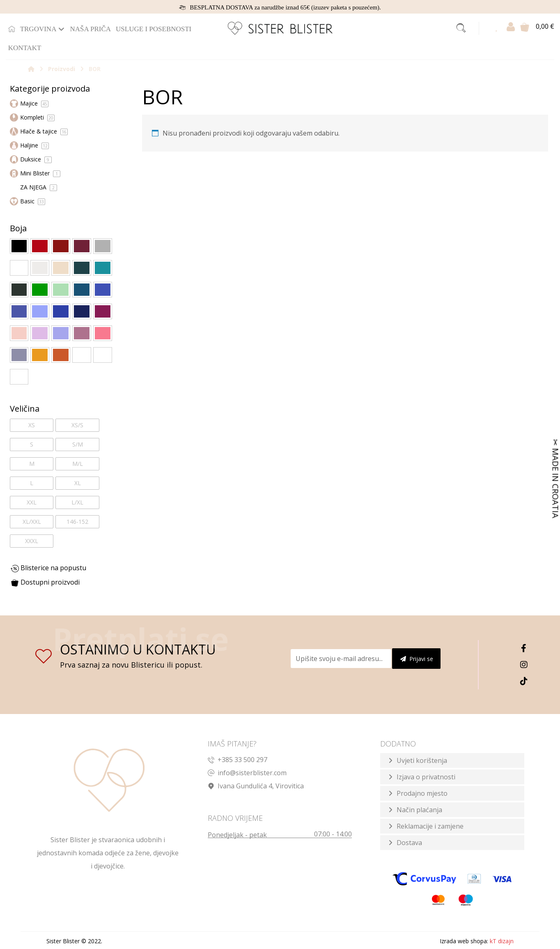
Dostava (409, 843)
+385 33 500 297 (238, 760)
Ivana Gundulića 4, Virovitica (256, 786)
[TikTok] (524, 681)
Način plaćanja (419, 810)
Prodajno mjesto (422, 793)
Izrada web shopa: (464, 941)
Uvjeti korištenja (422, 760)
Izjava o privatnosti (426, 777)
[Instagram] (524, 665)
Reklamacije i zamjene (430, 826)
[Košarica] (525, 26)
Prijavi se (417, 659)
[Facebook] (524, 648)
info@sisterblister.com (247, 773)
